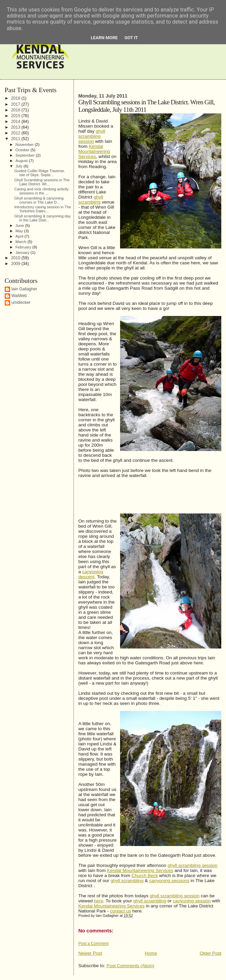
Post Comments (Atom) (131, 966)
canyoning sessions (169, 881)
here (98, 901)
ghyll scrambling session (193, 865)
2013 (16, 127)
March (22, 242)
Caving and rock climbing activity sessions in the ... (41, 191)
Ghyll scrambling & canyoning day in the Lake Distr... (42, 218)
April (20, 236)
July (20, 166)
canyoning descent (91, 574)
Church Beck (145, 876)
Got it (131, 38)
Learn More (104, 38)
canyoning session (192, 901)
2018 (16, 98)
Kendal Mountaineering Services (94, 151)
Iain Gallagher (24, 289)
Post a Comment (93, 944)
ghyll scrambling (91, 200)
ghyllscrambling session (92, 136)
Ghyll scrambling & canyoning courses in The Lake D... (39, 200)
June (20, 225)
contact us (120, 911)
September (26, 155)
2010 (16, 258)
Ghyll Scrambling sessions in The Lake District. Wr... (42, 182)
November (25, 144)
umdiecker (21, 302)
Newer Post (90, 953)
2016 (16, 110)
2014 (16, 122)
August (22, 161)
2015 (16, 116)
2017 (16, 104)
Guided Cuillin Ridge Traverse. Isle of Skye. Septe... (40, 173)
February (24, 247)
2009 (16, 264)
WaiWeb (19, 296)
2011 (16, 139)
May (20, 231)
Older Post (210, 953)
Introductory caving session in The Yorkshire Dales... (43, 209)
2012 (16, 133)
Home (151, 953)
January (23, 252)
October (23, 150)
